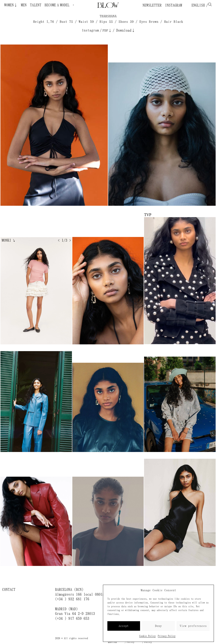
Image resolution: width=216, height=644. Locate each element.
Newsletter (152, 5)
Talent (36, 5)
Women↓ (11, 5)
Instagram (173, 5)
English (197, 5)
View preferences (193, 626)
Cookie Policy (147, 636)
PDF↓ (107, 30)
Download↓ (126, 30)
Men (24, 5)
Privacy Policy (167, 636)
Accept (124, 626)
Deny (158, 626)
